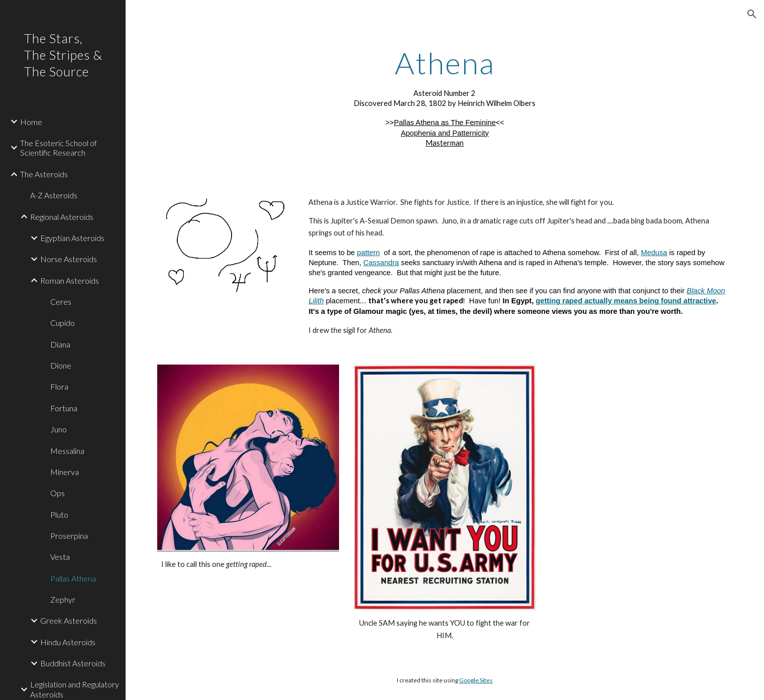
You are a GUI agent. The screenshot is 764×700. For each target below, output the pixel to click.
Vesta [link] (60, 557)
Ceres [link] (61, 302)
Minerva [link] (65, 472)
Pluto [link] (59, 514)
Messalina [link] (67, 451)
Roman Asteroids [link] (70, 280)
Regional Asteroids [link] (62, 217)
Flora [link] (59, 386)
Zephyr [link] (63, 599)
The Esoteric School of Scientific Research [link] (59, 148)
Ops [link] (58, 493)
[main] (445, 97)
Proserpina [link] (69, 536)
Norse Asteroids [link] (69, 259)
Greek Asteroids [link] (69, 620)
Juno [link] (59, 429)
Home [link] (31, 122)
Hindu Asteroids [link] (68, 642)
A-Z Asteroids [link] (54, 195)
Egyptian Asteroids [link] (72, 238)
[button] (752, 14)
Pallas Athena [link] (73, 578)
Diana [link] (60, 344)
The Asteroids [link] (44, 174)
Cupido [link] (63, 323)
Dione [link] (61, 365)
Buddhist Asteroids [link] (73, 663)
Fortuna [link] (64, 408)
